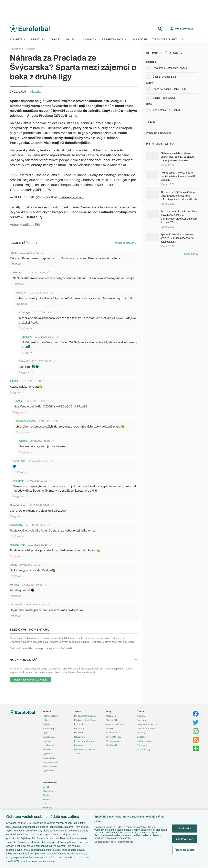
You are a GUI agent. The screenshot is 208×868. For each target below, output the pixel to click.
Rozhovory (142, 743)
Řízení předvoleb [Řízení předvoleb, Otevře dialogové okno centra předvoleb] (185, 850)
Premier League (50, 713)
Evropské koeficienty (84, 738)
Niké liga (47, 738)
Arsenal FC (111, 713)
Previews (141, 717)
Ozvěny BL (79, 734)
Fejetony (141, 730)
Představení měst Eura (85, 717)
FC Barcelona (112, 738)
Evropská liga (49, 755)
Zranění (78, 751)
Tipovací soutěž (165, 40)
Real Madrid (111, 743)
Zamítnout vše (185, 839)
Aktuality (31, 49)
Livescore (139, 40)
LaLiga (46, 717)
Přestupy (38, 40)
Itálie (45, 801)
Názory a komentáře (146, 726)
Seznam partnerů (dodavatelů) (114, 842)
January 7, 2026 (72, 197)
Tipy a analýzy (144, 747)
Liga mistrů (48, 751)
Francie (46, 797)
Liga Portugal (49, 743)
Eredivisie (47, 747)
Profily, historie (144, 738)
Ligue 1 (46, 730)
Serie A (46, 722)
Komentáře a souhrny (147, 722)
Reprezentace (114, 40)
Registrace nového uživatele (31, 660)
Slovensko (48, 788)
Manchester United (114, 722)
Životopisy (142, 734)
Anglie (46, 793)
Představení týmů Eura (85, 713)
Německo (47, 805)
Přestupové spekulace (85, 747)
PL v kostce (80, 722)
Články (140, 709)
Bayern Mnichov (113, 734)
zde (94, 652)
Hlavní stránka (17, 49)
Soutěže (18, 40)
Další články (191, 254)
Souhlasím (185, 828)
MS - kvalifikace (50, 764)
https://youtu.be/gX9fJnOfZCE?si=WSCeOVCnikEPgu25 (51, 399)
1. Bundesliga (49, 726)
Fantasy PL (80, 726)
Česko (46, 784)
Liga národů (48, 768)
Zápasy (56, 40)
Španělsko (48, 809)
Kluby (72, 40)
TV (184, 40)
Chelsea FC (111, 717)
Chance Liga (49, 734)
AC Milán (110, 726)
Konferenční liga (50, 759)
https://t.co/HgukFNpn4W (32, 190)
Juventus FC (112, 730)
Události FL (79, 730)
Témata (78, 709)
